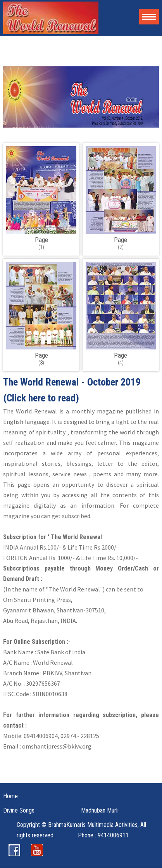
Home (10, 796)
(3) (41, 359)
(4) (121, 359)
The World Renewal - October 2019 (72, 382)
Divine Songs (19, 810)
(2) (121, 243)
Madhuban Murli (100, 810)
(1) (41, 243)
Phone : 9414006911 (103, 835)
